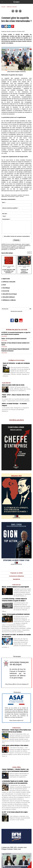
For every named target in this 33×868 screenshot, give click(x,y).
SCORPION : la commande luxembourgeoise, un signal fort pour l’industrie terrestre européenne (16, 333)
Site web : (5, 214)
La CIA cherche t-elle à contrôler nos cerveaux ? (9, 271)
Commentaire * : (6, 219)
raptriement (4, 196)
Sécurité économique (9, 294)
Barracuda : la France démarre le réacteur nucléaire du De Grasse (15, 344)
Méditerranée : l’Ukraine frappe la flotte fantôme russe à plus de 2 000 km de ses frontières (16, 731)
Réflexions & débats (9, 300)
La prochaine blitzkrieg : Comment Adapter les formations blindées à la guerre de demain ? (14, 600)
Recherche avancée (16, 311)
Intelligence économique (16, 360)
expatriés (20, 195)
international (26, 195)
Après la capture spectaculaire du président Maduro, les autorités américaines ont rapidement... (19, 775)
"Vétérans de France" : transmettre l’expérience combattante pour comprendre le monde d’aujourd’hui (24, 271)
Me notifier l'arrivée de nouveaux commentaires (17, 236)
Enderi (16, 2)
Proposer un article (17, 573)
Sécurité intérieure (8, 297)
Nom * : (4, 202)
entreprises (8, 195)
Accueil (3, 7)
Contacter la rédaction (16, 576)
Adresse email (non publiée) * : (10, 208)
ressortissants (11, 196)
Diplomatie (6, 279)
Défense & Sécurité (8, 282)
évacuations (14, 195)
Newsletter (17, 579)
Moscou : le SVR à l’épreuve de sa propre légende (15, 587)
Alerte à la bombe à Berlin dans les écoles (13, 385)
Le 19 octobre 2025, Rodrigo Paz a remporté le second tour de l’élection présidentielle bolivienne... (15, 409)
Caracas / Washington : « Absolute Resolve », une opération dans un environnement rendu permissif (15, 770)
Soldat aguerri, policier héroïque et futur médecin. (15, 745)
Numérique (6, 288)
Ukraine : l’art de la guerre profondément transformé (14, 339)
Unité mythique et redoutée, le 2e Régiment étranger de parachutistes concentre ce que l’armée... (20, 818)
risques (17, 196)
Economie (5, 291)
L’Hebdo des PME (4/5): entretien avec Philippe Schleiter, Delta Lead (14, 848)
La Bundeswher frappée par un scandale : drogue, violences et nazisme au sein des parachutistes (15, 782)
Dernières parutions (17, 420)
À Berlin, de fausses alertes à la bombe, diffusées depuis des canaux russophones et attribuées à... (20, 389)
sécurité (22, 196)
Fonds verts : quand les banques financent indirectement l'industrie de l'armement (15, 350)
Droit (4, 285)
